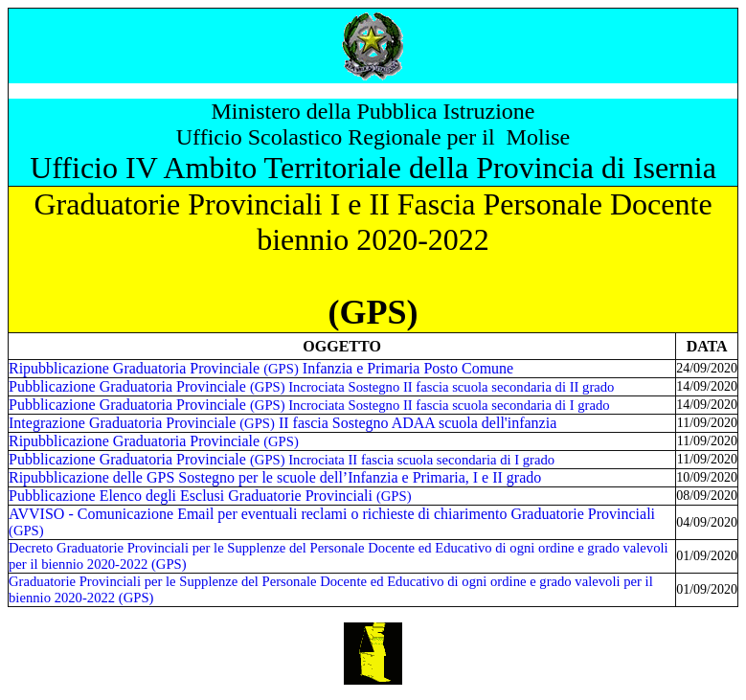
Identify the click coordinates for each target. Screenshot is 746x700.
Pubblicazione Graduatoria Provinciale (311, 386)
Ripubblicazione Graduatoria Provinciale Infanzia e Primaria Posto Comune (261, 368)
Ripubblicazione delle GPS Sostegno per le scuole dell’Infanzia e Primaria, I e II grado (275, 477)
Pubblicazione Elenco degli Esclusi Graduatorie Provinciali (210, 496)
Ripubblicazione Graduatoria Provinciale (154, 441)
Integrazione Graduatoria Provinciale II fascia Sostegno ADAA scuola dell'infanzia (283, 423)
